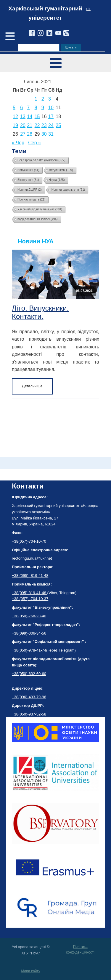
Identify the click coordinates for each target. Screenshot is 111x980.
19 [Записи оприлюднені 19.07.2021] (15, 125)
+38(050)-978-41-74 (29, 650)
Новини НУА (36, 241)
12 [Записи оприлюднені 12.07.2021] (15, 116)
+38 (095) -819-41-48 (30, 576)
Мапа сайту (31, 971)
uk (89, 9)
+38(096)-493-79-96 (29, 697)
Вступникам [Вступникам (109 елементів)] (61, 170)
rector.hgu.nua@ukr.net (32, 558)
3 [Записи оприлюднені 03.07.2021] (50, 99)
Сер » (34, 143)
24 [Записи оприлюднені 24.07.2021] (51, 125)
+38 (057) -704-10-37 (30, 599)
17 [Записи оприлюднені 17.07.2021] (51, 116)
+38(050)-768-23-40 (29, 616)
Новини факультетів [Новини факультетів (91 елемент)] (68, 190)
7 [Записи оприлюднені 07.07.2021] (28, 108)
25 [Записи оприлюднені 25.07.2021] (58, 125)
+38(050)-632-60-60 (29, 674)
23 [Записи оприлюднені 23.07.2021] (44, 125)
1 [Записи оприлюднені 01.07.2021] (36, 99)
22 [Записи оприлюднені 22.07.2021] (37, 125)
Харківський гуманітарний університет (45, 13)
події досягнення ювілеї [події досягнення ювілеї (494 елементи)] (38, 219)
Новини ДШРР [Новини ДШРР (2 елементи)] (30, 190)
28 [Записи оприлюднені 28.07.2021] (30, 134)
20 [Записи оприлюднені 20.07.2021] (23, 125)
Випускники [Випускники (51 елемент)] (28, 170)
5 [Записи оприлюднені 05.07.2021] (14, 108)
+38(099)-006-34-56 (29, 633)
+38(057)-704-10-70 (29, 541)
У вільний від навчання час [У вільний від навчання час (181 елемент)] (40, 209)
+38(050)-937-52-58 (29, 714)
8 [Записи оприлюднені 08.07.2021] (36, 108)
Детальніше (32, 386)
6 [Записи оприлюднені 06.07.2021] (21, 108)
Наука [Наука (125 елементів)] (57, 180)
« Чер (18, 143)
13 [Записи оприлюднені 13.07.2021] (23, 116)
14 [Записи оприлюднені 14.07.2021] (30, 116)
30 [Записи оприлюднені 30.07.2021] (44, 134)
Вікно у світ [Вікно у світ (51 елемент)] (28, 180)
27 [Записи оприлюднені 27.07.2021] (23, 134)
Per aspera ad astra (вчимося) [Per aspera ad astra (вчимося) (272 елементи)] (41, 160)
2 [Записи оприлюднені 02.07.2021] (43, 99)
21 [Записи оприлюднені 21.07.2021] (30, 125)
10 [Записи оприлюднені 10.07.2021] (51, 108)
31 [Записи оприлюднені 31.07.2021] (51, 134)
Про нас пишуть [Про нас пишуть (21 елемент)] (31, 199)
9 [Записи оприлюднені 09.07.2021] (43, 108)
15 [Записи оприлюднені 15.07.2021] (37, 116)
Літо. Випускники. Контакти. (40, 312)
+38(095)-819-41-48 (30, 593)
